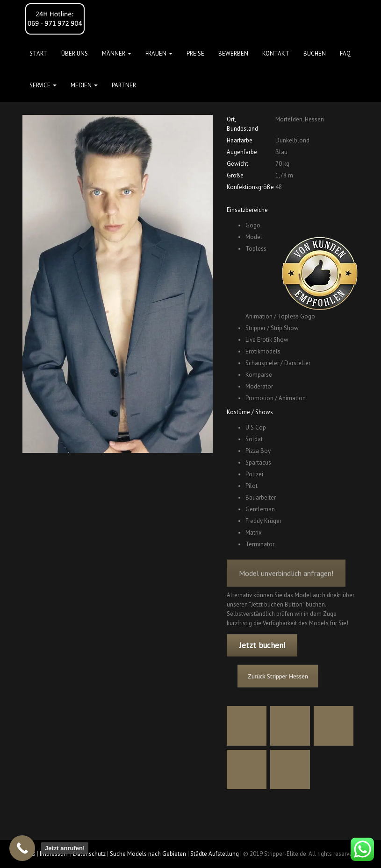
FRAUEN (159, 53)
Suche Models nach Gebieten (148, 854)
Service (43, 85)
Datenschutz (89, 854)
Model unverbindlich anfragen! (286, 580)
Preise (195, 53)
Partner (124, 85)
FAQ (345, 53)
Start (38, 53)
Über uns (75, 53)
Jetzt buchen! (262, 645)
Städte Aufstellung (215, 854)
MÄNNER (117, 53)
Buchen (315, 53)
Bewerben (233, 53)
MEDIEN (84, 85)
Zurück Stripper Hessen (281, 676)
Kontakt (276, 53)
